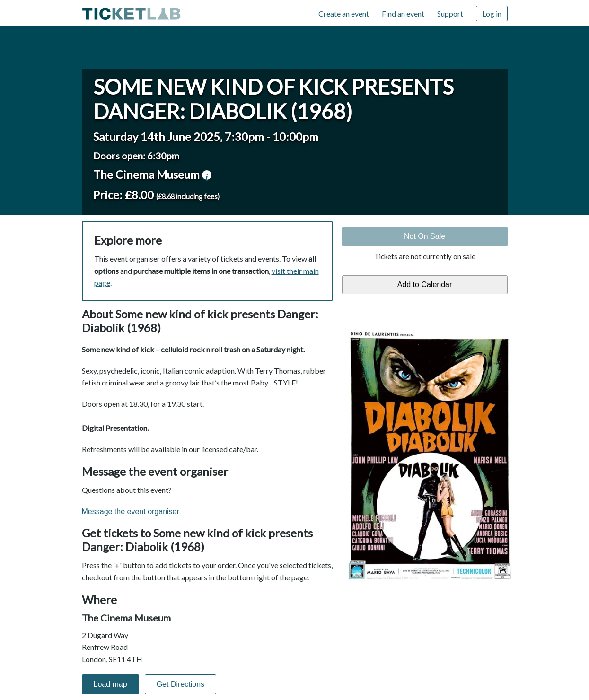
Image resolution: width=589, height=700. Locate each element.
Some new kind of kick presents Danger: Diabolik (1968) (273, 99)
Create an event (344, 13)
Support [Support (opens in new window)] (450, 13)
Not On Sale (425, 236)
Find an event (403, 13)
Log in (492, 13)
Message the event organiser (131, 512)
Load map (110, 684)
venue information (207, 175)
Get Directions (180, 684)
